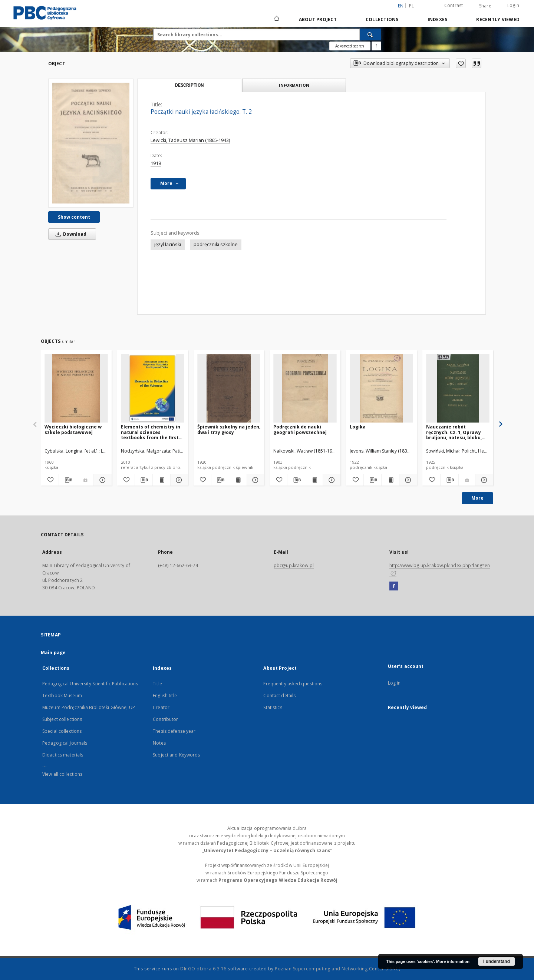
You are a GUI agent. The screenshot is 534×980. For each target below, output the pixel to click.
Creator (161, 707)
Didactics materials (63, 755)
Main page (53, 653)
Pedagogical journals (65, 743)
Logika (358, 427)
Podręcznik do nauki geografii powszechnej (300, 429)
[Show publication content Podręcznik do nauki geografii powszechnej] (314, 480)
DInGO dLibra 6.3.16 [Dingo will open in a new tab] (203, 969)
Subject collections (62, 719)
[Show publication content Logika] (390, 480)
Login (513, 5)
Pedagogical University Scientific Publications (90, 684)
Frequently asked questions (293, 684)
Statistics (273, 707)
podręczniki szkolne (216, 244)
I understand (497, 961)
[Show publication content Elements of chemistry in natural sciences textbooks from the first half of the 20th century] (161, 480)
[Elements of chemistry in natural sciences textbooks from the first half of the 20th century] (153, 389)
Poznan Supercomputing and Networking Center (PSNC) (337, 969)
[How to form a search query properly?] (376, 46)
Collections (382, 19)
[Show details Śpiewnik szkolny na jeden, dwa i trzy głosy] (255, 480)
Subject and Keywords (176, 755)
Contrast (454, 5)
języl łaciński (168, 244)
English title (165, 696)
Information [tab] (294, 85)
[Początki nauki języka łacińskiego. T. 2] (91, 143)
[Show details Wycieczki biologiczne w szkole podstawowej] (102, 480)
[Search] (370, 34)
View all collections (62, 774)
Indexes (438, 19)
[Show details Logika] (407, 480)
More (477, 498)
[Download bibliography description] (68, 480)
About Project (318, 19)
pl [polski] (412, 6)
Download (70, 234)
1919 (156, 163)
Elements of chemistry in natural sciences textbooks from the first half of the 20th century (151, 432)
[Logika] (381, 389)
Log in (394, 683)
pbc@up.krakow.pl (294, 565)
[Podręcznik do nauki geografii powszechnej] (305, 389)
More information (453, 961)
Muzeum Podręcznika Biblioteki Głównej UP (89, 707)
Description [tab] (189, 85)
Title (157, 684)
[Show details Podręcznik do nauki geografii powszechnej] (331, 480)
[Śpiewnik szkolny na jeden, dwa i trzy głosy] (229, 389)
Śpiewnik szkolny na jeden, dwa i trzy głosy (229, 429)
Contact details (279, 696)
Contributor (165, 719)
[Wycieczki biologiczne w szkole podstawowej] (76, 389)
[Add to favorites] (461, 63)
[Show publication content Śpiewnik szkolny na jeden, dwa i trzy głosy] (238, 480)
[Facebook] (394, 586)
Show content (74, 217)
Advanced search (350, 46)
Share (485, 6)
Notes (159, 743)
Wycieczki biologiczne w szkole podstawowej (73, 429)
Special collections (62, 731)
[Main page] (276, 19)
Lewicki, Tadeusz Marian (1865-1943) (190, 140)
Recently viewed (498, 19)
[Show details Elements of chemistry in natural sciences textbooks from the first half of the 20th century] (178, 480)
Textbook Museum (62, 696)
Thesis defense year (174, 731)
